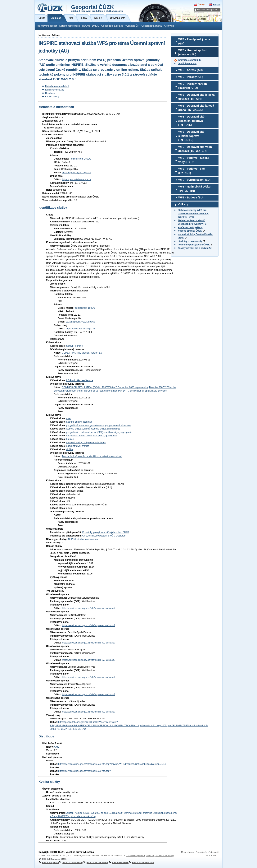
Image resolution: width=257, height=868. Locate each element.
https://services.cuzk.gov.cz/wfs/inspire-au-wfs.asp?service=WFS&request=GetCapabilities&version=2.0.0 (112, 764)
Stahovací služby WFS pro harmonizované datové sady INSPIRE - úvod (193, 214)
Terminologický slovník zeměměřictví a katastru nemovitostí (92, 456)
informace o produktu (189, 60)
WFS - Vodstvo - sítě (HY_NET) (192, 171)
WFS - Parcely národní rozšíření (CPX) (193, 86)
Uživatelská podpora (135, 856)
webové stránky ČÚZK (191, 231)
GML (57, 747)
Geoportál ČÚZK (97, 8)
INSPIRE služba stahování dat (83, 539)
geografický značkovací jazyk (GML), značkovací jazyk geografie (99, 432)
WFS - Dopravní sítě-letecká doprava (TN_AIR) (196, 97)
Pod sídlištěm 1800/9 (80, 159)
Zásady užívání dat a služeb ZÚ (195, 248)
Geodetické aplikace (112, 26)
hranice (70, 439)
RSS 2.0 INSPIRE (118, 862)
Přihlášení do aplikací (207, 10)
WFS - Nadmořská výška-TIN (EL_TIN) (195, 189)
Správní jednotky (75, 346)
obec (69, 418)
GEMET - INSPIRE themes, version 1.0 (82, 353)
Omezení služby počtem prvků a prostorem (104, 536)
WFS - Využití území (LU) (194, 180)
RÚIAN (86, 26)
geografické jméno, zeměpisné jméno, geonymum (92, 436)
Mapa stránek (187, 852)
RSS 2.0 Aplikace (49, 862)
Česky (201, 5)
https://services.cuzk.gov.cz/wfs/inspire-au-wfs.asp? (84, 771)
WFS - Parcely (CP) (191, 77)
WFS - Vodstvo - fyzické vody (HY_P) (194, 160)
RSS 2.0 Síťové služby (96, 862)
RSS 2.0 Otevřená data (141, 862)
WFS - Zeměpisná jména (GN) (194, 41)
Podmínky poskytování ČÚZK (195, 245)
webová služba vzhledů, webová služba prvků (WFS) (93, 429)
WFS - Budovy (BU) (191, 197)
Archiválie (169, 26)
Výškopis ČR (132, 26)
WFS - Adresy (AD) (190, 70)
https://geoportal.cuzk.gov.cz (77, 179)
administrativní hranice (78, 446)
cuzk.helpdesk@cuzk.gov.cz (76, 173)
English (217, 5)
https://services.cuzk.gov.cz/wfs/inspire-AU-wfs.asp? (89, 608)
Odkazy (183, 204)
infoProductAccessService (80, 380)
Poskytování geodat (46, 26)
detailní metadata (187, 63)
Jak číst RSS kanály (165, 856)
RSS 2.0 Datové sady (71, 862)
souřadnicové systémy (190, 227)
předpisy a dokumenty (191, 241)
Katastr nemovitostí (70, 26)
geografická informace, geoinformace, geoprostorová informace (99, 425)
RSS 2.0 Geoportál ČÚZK (52, 859)
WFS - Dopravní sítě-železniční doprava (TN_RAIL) (192, 121)
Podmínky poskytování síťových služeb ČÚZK (106, 532)
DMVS (96, 26)
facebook (150, 856)
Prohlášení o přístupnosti (207, 852)
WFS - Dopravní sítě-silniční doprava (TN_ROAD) (192, 136)
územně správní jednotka (79, 422)
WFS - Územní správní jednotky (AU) (193, 52)
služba (70, 449)
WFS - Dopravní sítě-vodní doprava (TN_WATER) (195, 149)
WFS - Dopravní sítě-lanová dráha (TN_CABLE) (196, 108)
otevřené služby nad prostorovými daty (86, 443)
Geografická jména (152, 26)
